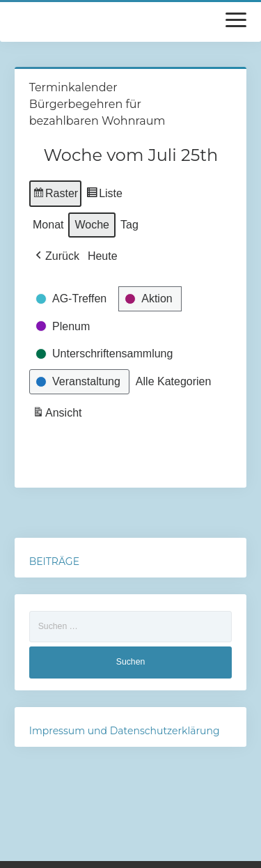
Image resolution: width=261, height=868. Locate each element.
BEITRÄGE (54, 561)
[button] (56, 256)
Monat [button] (48, 225)
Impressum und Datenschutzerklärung (125, 731)
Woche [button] (92, 225)
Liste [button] (104, 195)
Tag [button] (129, 225)
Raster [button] (55, 195)
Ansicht (58, 415)
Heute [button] (103, 256)
